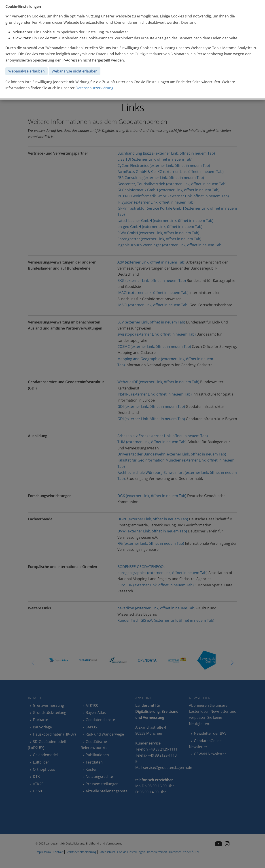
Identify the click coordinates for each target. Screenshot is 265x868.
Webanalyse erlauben (26, 71)
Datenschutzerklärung (94, 88)
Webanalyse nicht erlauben (75, 71)
